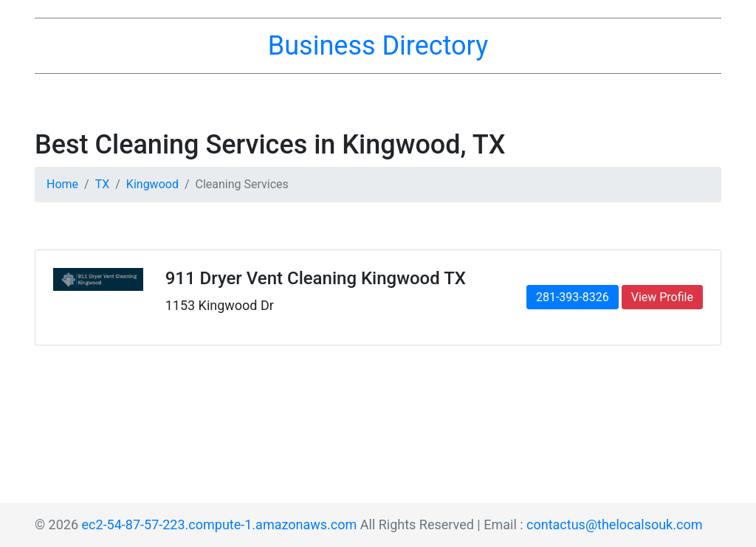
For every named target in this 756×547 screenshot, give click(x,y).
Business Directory (378, 46)
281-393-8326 (573, 297)
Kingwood (152, 184)
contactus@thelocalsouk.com (614, 524)
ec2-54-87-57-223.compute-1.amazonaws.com (220, 524)
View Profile (662, 297)
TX (103, 184)
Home (62, 184)
